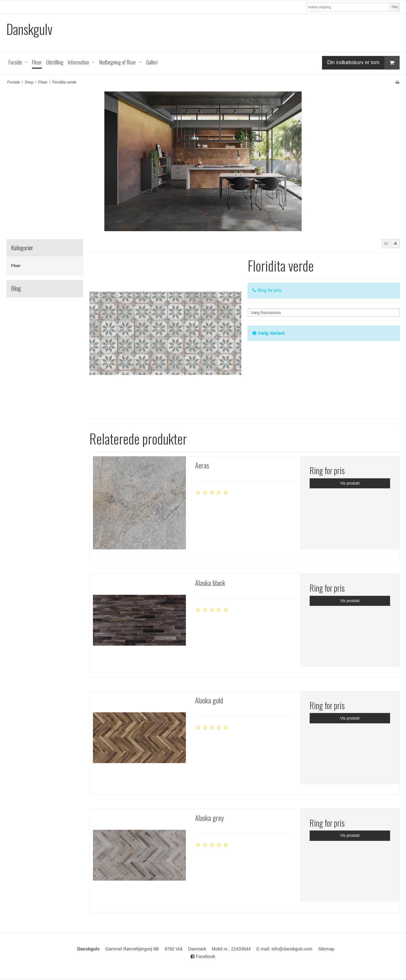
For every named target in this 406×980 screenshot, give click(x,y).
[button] (386, 244)
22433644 (241, 949)
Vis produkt (350, 483)
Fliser (16, 266)
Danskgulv (29, 29)
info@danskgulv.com (292, 949)
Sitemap (326, 949)
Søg (394, 7)
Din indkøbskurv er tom (363, 63)
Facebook (203, 957)
